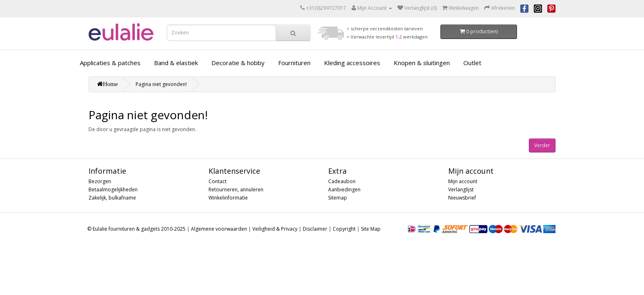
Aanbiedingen (344, 189)
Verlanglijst (461, 189)
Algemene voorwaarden (219, 229)
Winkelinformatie (228, 198)
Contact (218, 181)
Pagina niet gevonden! (161, 84)
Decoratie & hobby (238, 63)
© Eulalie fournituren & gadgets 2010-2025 (136, 229)
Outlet (472, 63)
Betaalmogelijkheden (113, 189)
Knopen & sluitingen (422, 63)
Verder (542, 145)
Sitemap (338, 198)
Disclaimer (315, 229)
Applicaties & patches (110, 63)
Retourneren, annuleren (236, 189)
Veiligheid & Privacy (275, 229)
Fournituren (294, 63)
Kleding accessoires (352, 63)
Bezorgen (100, 181)
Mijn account (463, 181)
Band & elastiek (176, 63)
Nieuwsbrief (462, 198)
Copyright (344, 229)
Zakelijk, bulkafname (112, 198)
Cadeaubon (342, 181)
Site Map (371, 229)
